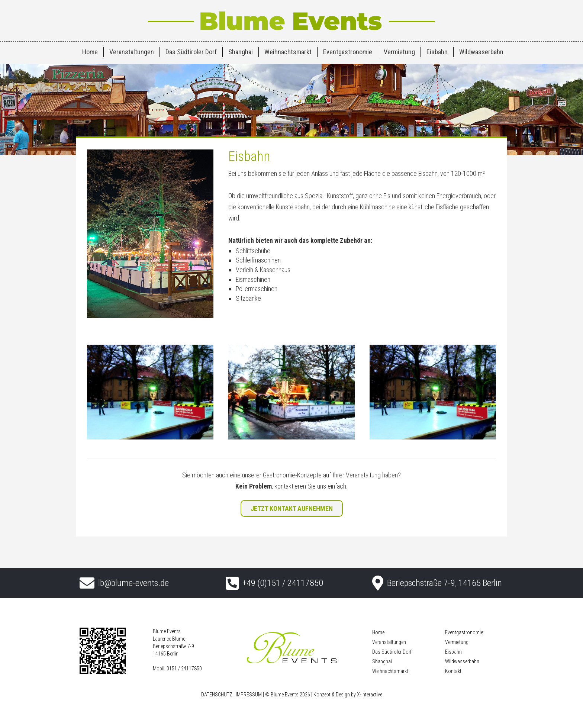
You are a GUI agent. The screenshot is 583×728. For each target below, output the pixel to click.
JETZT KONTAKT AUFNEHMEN (292, 508)
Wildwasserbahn (481, 52)
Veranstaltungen (132, 52)
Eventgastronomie (348, 52)
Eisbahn (437, 52)
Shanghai (241, 52)
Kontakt (453, 671)
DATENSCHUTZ (217, 695)
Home (90, 52)
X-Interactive (370, 695)
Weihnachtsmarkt (288, 52)
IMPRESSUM (249, 695)
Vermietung (399, 52)
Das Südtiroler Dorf (191, 52)
